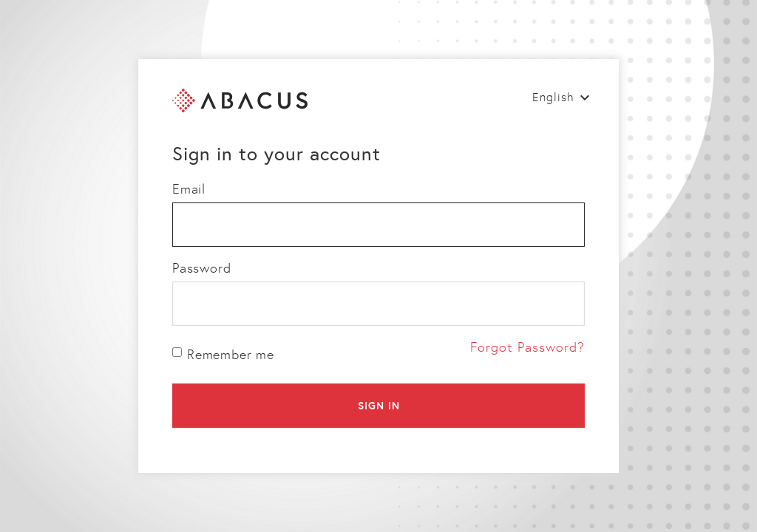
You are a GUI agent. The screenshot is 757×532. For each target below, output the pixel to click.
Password (201, 268)
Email (189, 189)
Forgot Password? (527, 347)
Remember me (223, 355)
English (553, 97)
